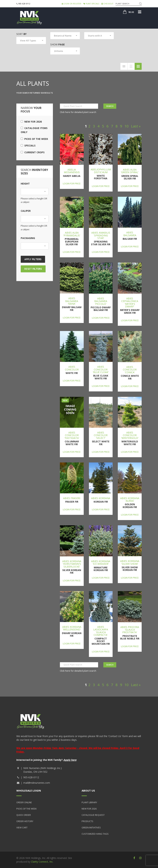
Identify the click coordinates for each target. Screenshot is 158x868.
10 (127, 126)
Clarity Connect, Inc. (42, 862)
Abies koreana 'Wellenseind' (72, 628)
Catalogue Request (93, 815)
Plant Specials (91, 4)
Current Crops (33, 152)
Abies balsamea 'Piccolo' (101, 301)
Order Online (24, 802)
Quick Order (24, 815)
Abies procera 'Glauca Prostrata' (130, 630)
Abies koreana (101, 498)
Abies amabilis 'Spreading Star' (101, 235)
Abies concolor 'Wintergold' (130, 435)
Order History (25, 821)
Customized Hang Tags (95, 834)
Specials (28, 146)
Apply (33, 259)
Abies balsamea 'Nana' (72, 301)
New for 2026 (31, 122)
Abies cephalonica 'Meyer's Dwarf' (130, 302)
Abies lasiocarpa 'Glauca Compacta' (101, 631)
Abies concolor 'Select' (101, 435)
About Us (88, 790)
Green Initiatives (91, 827)
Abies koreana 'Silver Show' (130, 562)
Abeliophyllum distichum (101, 171)
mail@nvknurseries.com (37, 783)
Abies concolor (72, 368)
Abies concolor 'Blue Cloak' (101, 369)
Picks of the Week (34, 139)
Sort (21, 34)
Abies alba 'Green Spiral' (130, 171)
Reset (33, 269)
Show (58, 44)
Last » (136, 126)
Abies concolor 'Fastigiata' (72, 435)
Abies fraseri (72, 498)
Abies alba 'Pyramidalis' (72, 234)
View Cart (22, 827)
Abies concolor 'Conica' (130, 370)
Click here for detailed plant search (78, 112)
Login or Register (72, 4)
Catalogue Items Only (34, 130)
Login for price (72, 183)
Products (87, 821)
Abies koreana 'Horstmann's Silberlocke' (72, 564)
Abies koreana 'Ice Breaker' (101, 562)
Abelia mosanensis (72, 171)
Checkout (107, 4)
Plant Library (89, 802)
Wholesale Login (29, 790)
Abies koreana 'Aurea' (130, 499)
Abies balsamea (130, 234)
